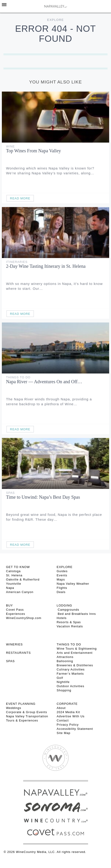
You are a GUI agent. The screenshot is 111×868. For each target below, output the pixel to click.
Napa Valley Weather (73, 584)
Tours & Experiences (22, 720)
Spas (10, 493)
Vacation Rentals (70, 626)
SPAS (10, 661)
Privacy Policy (68, 725)
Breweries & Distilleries (75, 665)
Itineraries (17, 262)
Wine (10, 146)
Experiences (16, 614)
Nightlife (63, 682)
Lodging (65, 605)
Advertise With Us (71, 716)
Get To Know (18, 567)
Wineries (14, 644)
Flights (62, 588)
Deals (61, 592)
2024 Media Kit (68, 712)
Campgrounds (68, 610)
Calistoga (13, 571)
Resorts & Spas (69, 622)
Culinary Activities (71, 669)
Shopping (64, 690)
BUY (10, 605)
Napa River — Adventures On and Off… (44, 382)
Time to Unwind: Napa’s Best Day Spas (43, 497)
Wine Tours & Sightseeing (77, 649)
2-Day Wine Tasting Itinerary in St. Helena (46, 266)
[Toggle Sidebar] (4, 5)
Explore (56, 20)
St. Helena (14, 575)
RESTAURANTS (18, 653)
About (61, 708)
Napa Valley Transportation (27, 716)
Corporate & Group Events (27, 712)
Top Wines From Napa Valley (33, 151)
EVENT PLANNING (21, 704)
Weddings (14, 708)
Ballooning (65, 661)
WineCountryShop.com (24, 618)
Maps (61, 579)
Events (62, 575)
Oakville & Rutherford (23, 579)
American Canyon (20, 592)
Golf (60, 678)
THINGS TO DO (69, 644)
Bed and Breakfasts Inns (76, 614)
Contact (63, 720)
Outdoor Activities (71, 686)
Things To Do (18, 377)
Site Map (64, 733)
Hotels (62, 618)
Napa (10, 588)
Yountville (14, 584)
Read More (20, 198)
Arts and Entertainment (75, 653)
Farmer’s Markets (70, 674)
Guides (62, 571)
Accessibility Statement (75, 729)
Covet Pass (15, 610)
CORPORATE (67, 704)
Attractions (65, 657)
